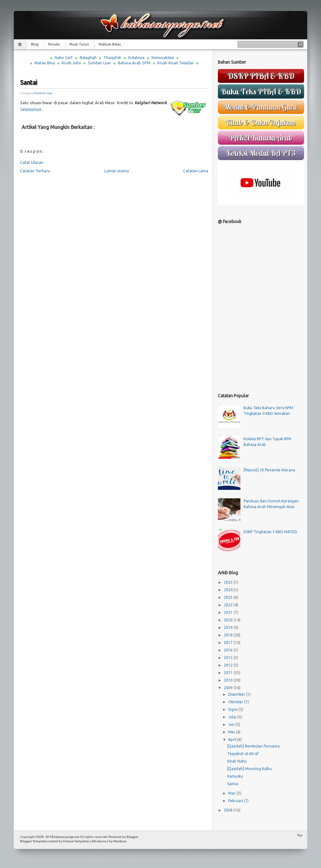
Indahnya (136, 57)
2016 (229, 650)
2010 (229, 680)
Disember (237, 694)
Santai (29, 82)
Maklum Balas (110, 44)
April (233, 739)
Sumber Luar (99, 63)
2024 (229, 590)
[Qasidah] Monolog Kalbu (250, 769)
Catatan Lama (196, 171)
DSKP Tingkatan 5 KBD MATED (270, 532)
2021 (229, 612)
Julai (233, 717)
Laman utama (117, 171)
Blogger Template (33, 841)
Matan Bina (45, 63)
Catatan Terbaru (35, 171)
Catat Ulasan (32, 162)
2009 (229, 688)
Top (300, 835)
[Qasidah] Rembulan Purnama (253, 746)
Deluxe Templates (76, 841)
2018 (229, 635)
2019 (229, 627)
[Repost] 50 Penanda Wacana (269, 470)
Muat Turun (79, 44)
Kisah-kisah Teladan (176, 63)
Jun (232, 724)
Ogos (233, 709)
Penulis (54, 44)
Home (21, 44)
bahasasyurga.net (66, 837)
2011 (229, 673)
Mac (232, 793)
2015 (229, 658)
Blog (35, 44)
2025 (229, 582)
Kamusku (235, 776)
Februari (236, 801)
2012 (229, 665)
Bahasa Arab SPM (134, 63)
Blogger (133, 837)
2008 (229, 810)
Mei (232, 732)
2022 (229, 605)
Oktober (236, 702)
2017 (229, 643)
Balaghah (88, 57)
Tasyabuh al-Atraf (243, 754)
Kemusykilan (163, 57)
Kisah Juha (71, 63)
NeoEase (120, 841)
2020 (229, 620)
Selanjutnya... (32, 109)
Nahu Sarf (64, 57)
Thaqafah (112, 57)
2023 (229, 597)
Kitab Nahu (237, 761)
